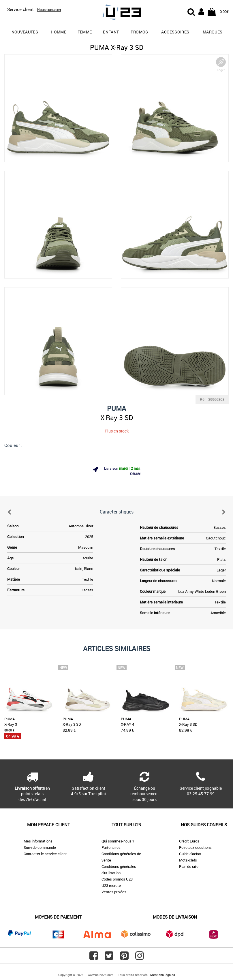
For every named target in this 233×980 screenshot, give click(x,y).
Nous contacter (49, 10)
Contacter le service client (45, 854)
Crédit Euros (189, 841)
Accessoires (175, 32)
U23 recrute (111, 885)
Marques (213, 32)
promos (139, 32)
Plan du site (189, 866)
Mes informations (38, 841)
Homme (59, 32)
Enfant (111, 32)
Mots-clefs (188, 860)
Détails (135, 473)
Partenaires (111, 847)
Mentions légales (163, 975)
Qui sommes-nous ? (118, 841)
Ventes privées (114, 892)
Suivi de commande (40, 847)
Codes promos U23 (117, 879)
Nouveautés (25, 32)
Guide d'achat (190, 854)
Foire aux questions (195, 847)
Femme (85, 32)
